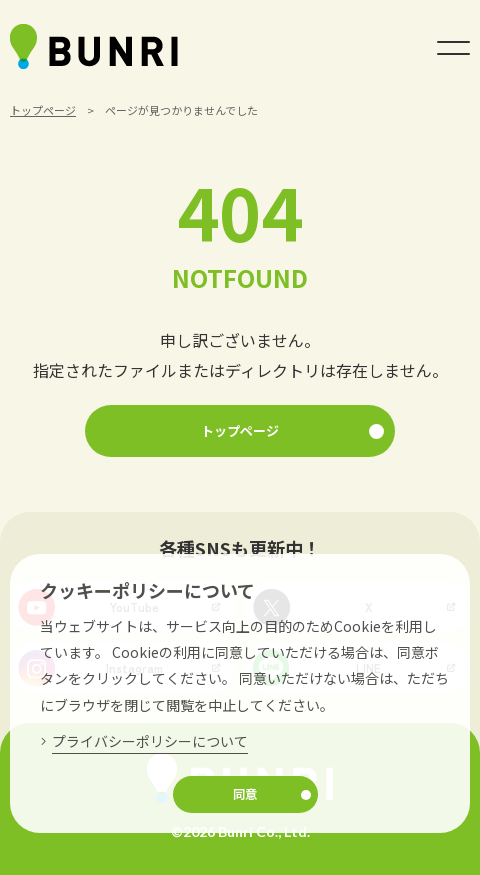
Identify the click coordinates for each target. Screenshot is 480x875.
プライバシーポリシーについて (150, 741)
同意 (245, 794)
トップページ (43, 110)
